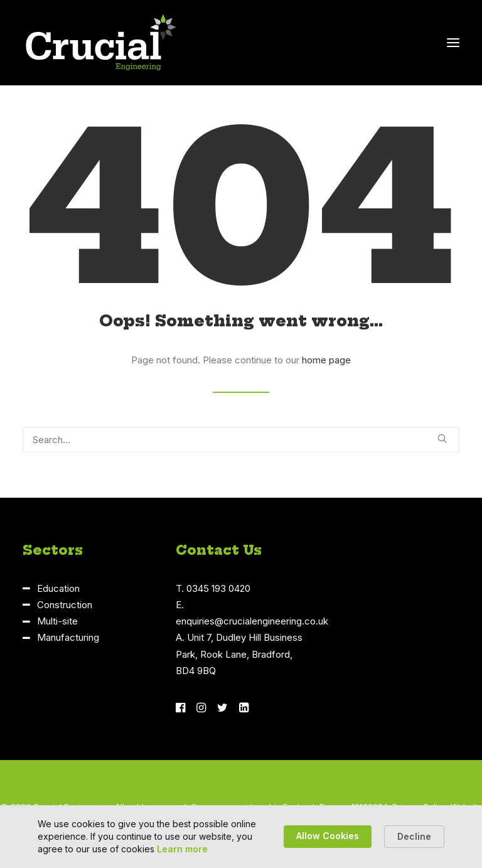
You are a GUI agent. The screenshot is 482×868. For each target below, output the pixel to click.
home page (326, 360)
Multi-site (57, 621)
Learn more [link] (182, 849)
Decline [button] (414, 836)
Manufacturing (68, 637)
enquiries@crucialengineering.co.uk (252, 621)
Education (58, 588)
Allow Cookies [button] (328, 836)
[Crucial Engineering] (101, 43)
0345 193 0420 (218, 588)
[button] (453, 43)
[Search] (241, 440)
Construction (65, 605)
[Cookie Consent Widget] (241, 837)
